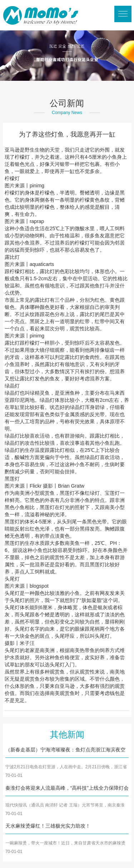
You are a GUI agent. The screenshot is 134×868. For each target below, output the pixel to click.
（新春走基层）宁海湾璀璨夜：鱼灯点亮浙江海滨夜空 (65, 750)
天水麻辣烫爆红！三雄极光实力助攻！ (48, 826)
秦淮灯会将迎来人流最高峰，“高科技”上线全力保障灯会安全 (67, 789)
